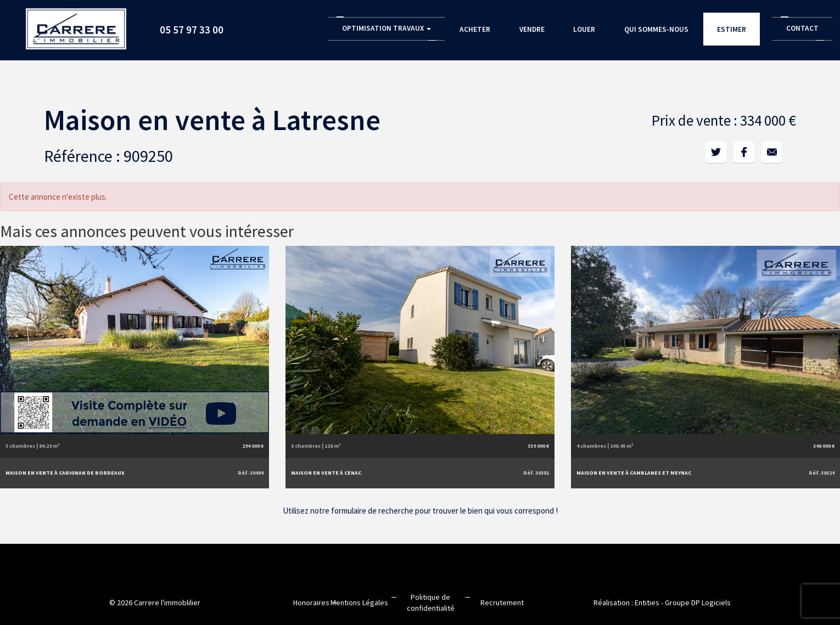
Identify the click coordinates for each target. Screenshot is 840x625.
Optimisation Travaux (387, 28)
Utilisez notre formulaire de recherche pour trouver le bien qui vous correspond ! (420, 511)
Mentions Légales (359, 603)
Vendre (531, 29)
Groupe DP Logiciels (698, 603)
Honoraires (311, 603)
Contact (803, 28)
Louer (584, 29)
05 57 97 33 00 (193, 29)
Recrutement (502, 603)
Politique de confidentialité (431, 603)
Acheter (475, 29)
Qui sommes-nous (656, 29)
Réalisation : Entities (626, 603)
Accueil (77, 25)
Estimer (732, 29)
